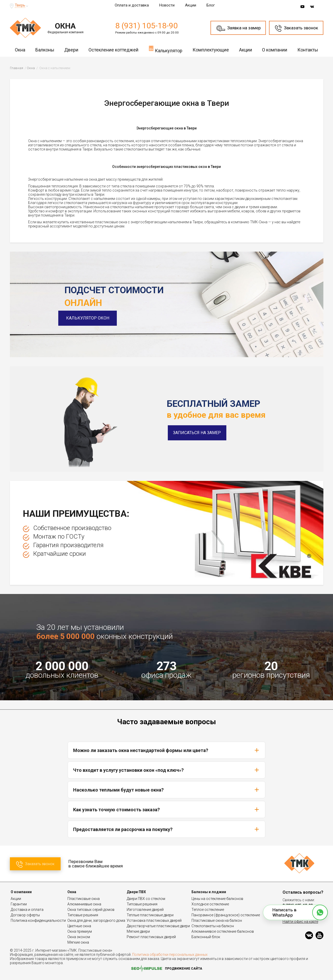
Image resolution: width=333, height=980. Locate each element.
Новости (167, 5)
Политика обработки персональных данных (170, 955)
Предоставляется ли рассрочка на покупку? (166, 829)
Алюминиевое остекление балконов (223, 931)
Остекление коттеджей (113, 50)
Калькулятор (165, 49)
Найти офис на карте (300, 922)
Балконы (45, 50)
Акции (191, 5)
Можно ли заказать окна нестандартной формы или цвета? (166, 750)
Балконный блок (206, 937)
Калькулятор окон (94, 318)
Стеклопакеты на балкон (213, 926)
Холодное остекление (210, 904)
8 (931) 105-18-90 (146, 26)
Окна (20, 50)
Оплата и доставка (132, 5)
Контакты (308, 50)
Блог (211, 5)
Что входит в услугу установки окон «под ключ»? (166, 770)
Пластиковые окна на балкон (217, 920)
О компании (275, 50)
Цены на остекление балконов (217, 899)
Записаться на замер (197, 433)
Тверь (20, 5)
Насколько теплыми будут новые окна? (166, 790)
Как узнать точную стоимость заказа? (166, 809)
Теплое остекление (208, 910)
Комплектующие (211, 50)
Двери (71, 50)
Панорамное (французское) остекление (226, 915)
